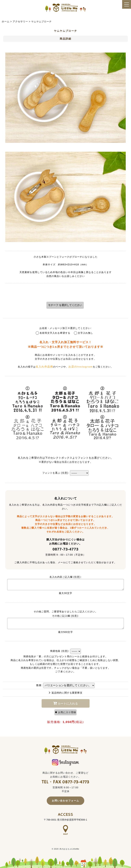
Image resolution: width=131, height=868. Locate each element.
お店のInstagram (81, 367)
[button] (65, 712)
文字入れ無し (85, 333)
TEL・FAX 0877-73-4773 (66, 782)
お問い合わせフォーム (65, 801)
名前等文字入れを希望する (55, 333)
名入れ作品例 (44, 367)
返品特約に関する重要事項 (65, 693)
